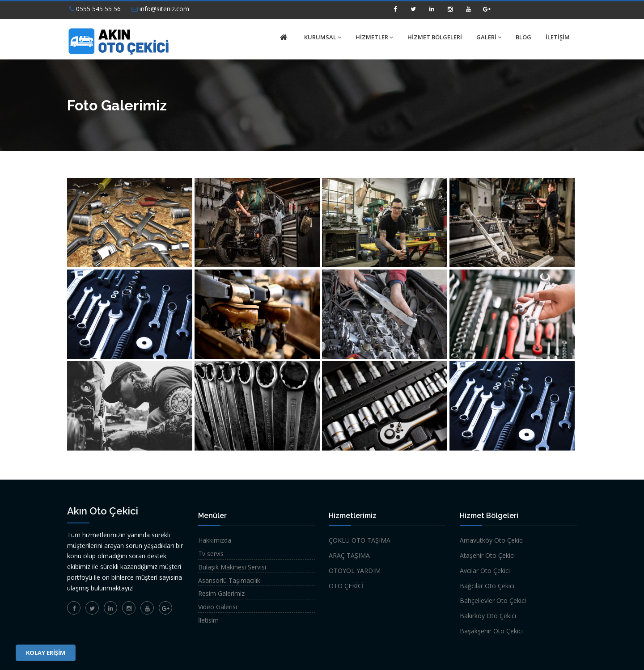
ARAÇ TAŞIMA (349, 555)
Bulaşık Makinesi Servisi (232, 567)
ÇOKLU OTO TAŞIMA (360, 540)
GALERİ (489, 37)
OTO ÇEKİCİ (346, 586)
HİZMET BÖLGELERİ (435, 37)
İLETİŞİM (558, 37)
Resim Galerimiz (221, 593)
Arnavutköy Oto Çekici (492, 540)
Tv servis (211, 554)
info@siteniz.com (160, 9)
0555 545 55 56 (95, 9)
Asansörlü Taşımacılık (229, 580)
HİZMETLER (374, 37)
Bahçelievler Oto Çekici (493, 600)
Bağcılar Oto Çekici (487, 586)
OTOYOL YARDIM (355, 571)
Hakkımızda (215, 540)
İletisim (208, 620)
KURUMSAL (323, 37)
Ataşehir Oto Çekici (487, 555)
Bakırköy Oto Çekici (488, 616)
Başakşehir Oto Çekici (491, 631)
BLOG (523, 37)
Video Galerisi (218, 607)
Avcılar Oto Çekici (485, 571)
